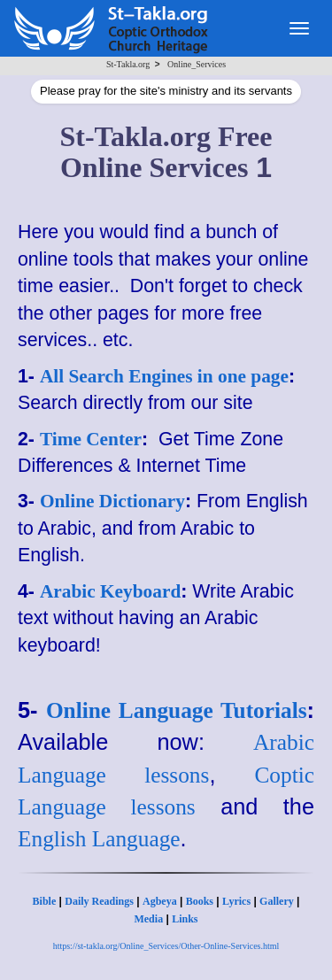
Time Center (91, 439)
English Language (99, 838)
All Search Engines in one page (164, 376)
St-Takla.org (128, 64)
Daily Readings (99, 901)
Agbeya (160, 901)
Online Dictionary (112, 501)
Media (148, 919)
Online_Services (197, 64)
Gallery (277, 901)
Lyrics (236, 901)
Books (200, 901)
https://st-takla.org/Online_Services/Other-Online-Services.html (166, 946)
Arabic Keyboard (110, 591)
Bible (45, 901)
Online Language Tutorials (177, 710)
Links (185, 919)
